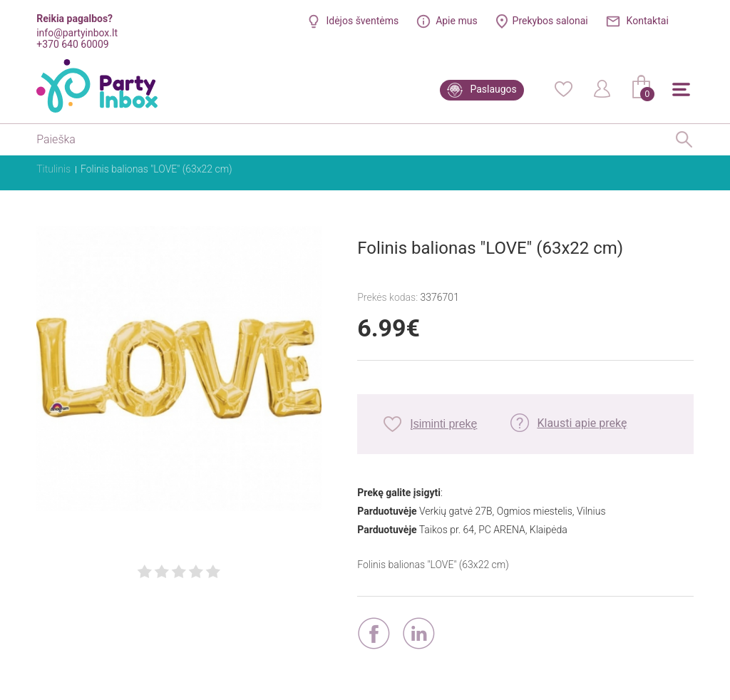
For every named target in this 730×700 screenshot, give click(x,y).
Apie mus (457, 21)
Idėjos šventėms (362, 21)
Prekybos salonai (550, 21)
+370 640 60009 (72, 44)
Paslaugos (493, 89)
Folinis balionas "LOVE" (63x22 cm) (156, 169)
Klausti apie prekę (582, 423)
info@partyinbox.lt (77, 33)
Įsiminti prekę (443, 424)
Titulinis (53, 169)
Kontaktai (648, 21)
